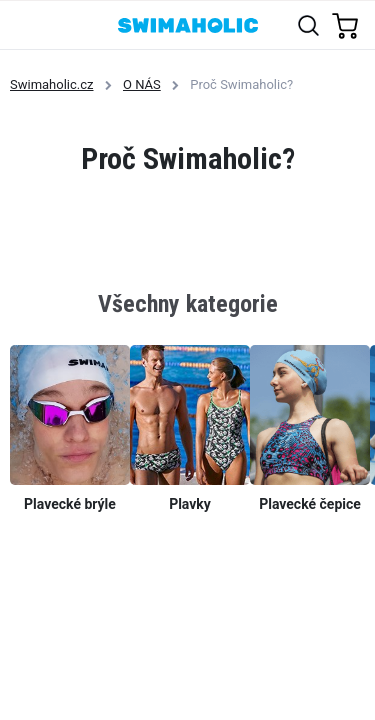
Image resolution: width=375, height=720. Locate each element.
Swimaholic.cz (52, 84)
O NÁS (142, 84)
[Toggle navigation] (26, 24)
